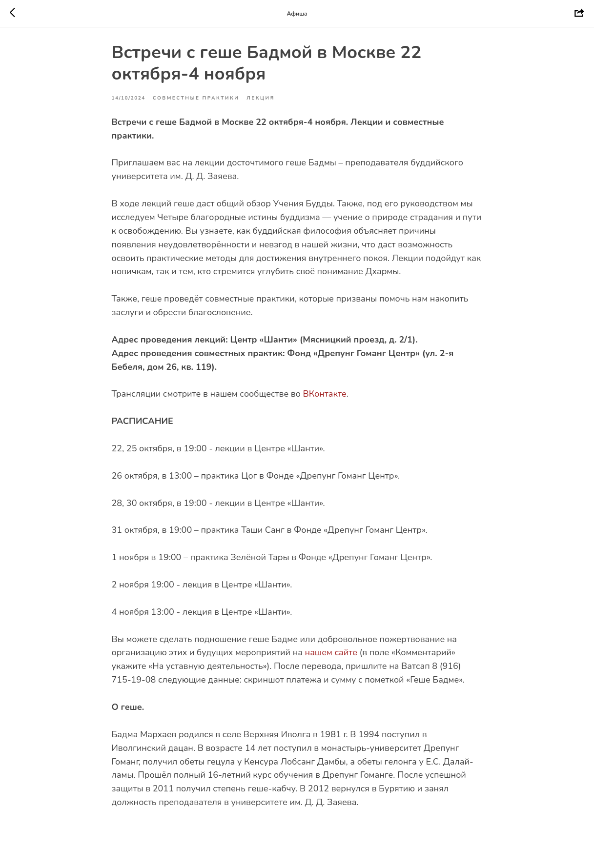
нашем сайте (331, 657)
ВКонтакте (324, 398)
